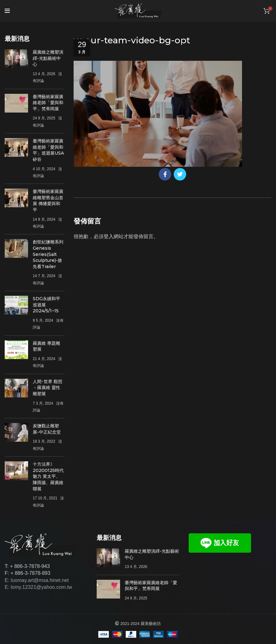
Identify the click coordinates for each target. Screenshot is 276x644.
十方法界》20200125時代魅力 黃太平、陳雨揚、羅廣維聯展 (48, 476)
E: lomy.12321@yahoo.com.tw (38, 587)
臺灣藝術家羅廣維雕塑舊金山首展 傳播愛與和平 (48, 201)
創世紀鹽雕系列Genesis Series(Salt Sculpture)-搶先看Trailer (48, 254)
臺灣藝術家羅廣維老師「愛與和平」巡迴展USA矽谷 (48, 150)
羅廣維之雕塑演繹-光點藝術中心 (48, 58)
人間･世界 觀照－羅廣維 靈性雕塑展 (48, 388)
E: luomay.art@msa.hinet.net (37, 580)
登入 (109, 236)
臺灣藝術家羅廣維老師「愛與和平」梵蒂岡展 (48, 103)
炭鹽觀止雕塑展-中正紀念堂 (47, 429)
